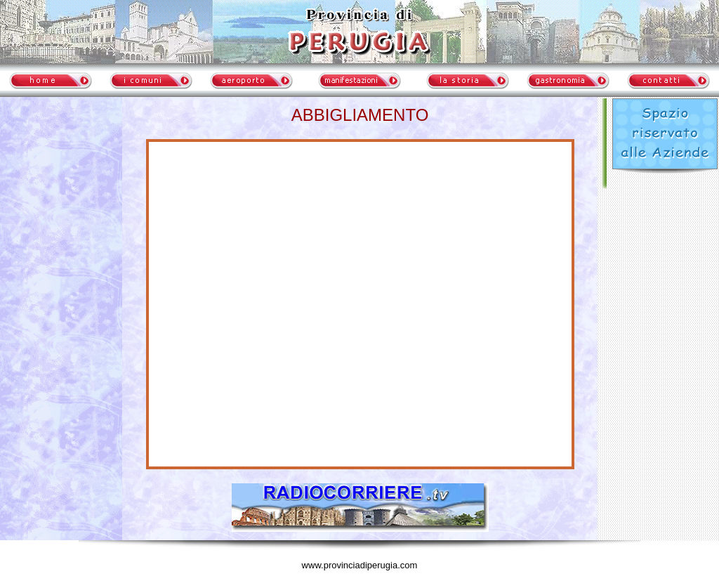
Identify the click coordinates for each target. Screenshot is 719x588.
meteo (61, 228)
